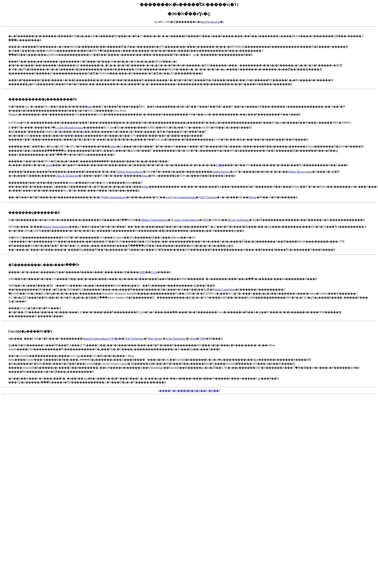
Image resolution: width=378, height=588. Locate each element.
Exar (193, 339)
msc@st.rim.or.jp (210, 22)
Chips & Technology (67, 176)
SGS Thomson (209, 197)
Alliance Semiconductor (154, 220)
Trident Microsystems (300, 172)
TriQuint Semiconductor (129, 172)
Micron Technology (238, 220)
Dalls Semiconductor (115, 197)
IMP (203, 339)
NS (10, 345)
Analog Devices (221, 172)
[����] (165, 391)
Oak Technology (177, 339)
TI (255, 220)
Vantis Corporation (224, 290)
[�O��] (214, 391)
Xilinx (145, 187)
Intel (90, 107)
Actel (49, 165)
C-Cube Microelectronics (69, 128)
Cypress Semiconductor (186, 220)
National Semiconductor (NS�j (101, 339)
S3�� (220, 165)
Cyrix (154, 272)
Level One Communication (181, 197)
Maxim (253, 197)
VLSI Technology (134, 339)
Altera (145, 176)
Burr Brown (156, 339)
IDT (206, 220)
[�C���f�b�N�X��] (189, 391)
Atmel (113, 146)
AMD (142, 272)
